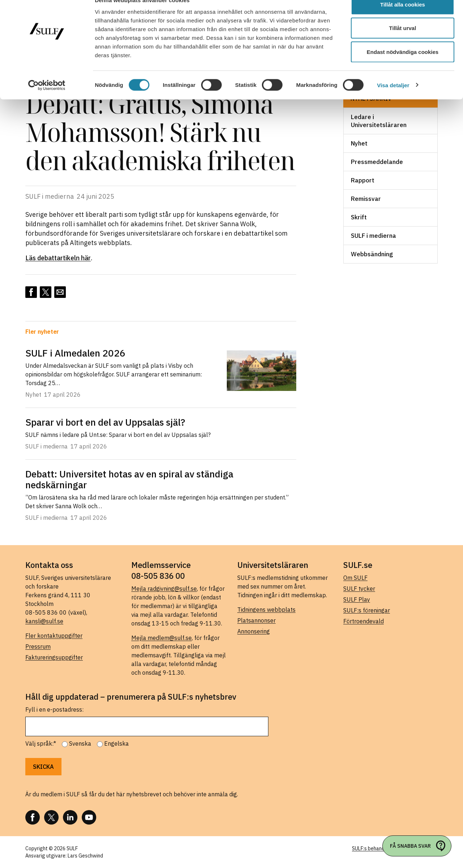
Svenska (80, 743)
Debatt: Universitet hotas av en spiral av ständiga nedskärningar (129, 479)
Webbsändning (372, 254)
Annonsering (254, 631)
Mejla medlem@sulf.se (162, 638)
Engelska (116, 743)
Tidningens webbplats (266, 610)
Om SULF (355, 578)
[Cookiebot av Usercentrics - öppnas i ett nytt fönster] (47, 100)
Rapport (363, 180)
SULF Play (357, 599)
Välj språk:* (41, 743)
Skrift (359, 217)
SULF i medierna (373, 236)
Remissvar (366, 199)
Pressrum (38, 646)
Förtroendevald (364, 621)
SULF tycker (359, 589)
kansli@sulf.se (44, 621)
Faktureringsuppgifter (54, 657)
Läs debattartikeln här (58, 258)
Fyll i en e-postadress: (54, 709)
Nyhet (359, 143)
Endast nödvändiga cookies (403, 66)
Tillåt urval (403, 43)
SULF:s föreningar (367, 610)
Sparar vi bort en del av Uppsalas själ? (105, 422)
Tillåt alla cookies (403, 19)
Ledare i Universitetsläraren (379, 121)
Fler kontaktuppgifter (54, 636)
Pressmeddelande (377, 162)
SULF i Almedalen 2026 (75, 353)
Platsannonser (256, 620)
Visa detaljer (393, 100)
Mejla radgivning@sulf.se (164, 589)
